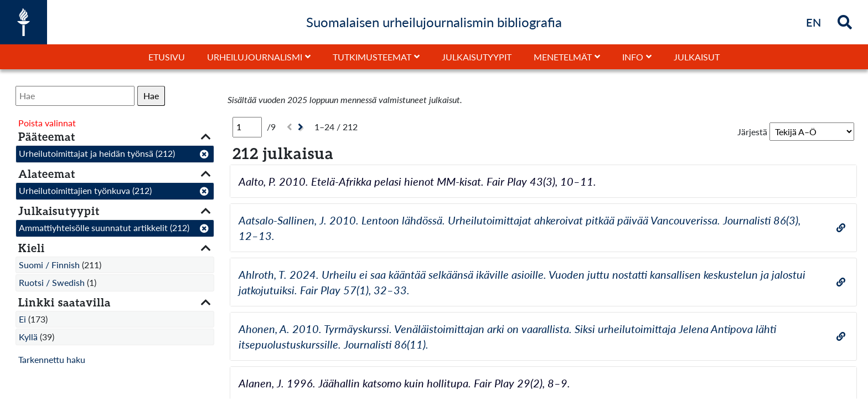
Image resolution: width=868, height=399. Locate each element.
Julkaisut (697, 57)
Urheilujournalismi (255, 57)
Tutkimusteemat (372, 57)
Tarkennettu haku (52, 359)
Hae (151, 96)
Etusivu (167, 57)
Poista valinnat (47, 123)
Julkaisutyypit (477, 57)
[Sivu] (247, 127)
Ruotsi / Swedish (52, 282)
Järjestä (752, 132)
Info (633, 57)
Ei (22, 319)
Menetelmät (563, 57)
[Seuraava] (302, 127)
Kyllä (28, 337)
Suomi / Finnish (49, 265)
